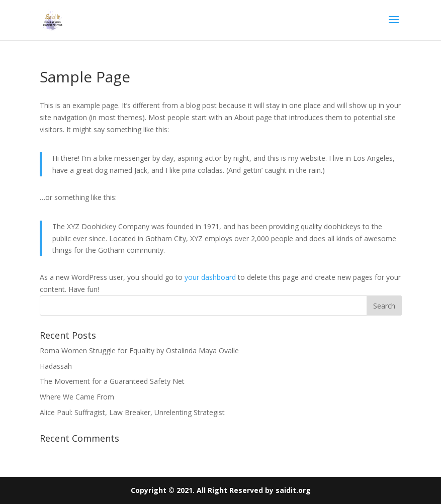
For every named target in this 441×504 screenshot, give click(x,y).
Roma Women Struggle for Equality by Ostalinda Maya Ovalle (139, 350)
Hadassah (56, 366)
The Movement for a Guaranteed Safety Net (112, 381)
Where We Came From (77, 397)
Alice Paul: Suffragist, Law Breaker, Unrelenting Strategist (132, 412)
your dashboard (210, 277)
